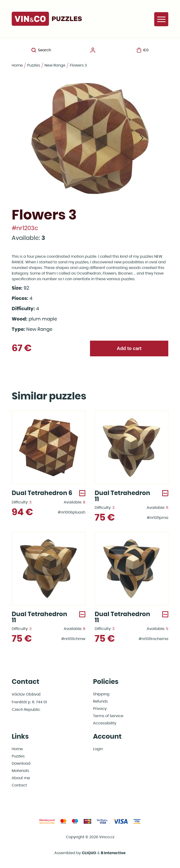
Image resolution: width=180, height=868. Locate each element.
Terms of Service (108, 716)
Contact (19, 785)
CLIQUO (89, 853)
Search (41, 50)
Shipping (101, 694)
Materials (20, 771)
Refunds (100, 701)
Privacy (100, 709)
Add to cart (129, 348)
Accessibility (105, 723)
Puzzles (34, 65)
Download (21, 764)
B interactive (113, 853)
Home (17, 65)
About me (21, 778)
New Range (55, 65)
